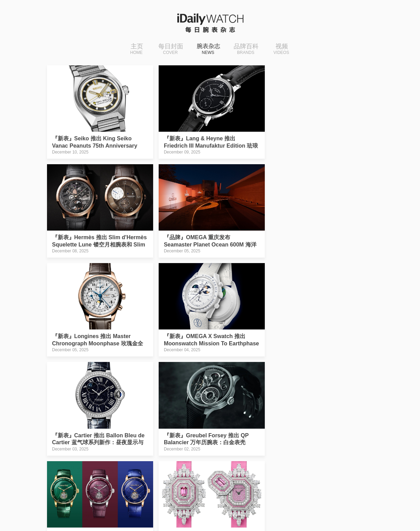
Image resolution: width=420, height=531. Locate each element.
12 (143, 465)
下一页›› (297, 465)
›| (318, 465)
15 (187, 465)
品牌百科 (248, 49)
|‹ (100, 465)
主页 (134, 49)
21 (276, 465)
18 (231, 465)
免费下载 (329, 508)
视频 (284, 49)
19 (246, 465)
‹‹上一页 (121, 465)
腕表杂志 (208, 49)
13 (157, 465)
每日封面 (168, 49)
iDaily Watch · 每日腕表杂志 (101, 510)
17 (217, 465)
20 (261, 465)
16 (202, 465)
